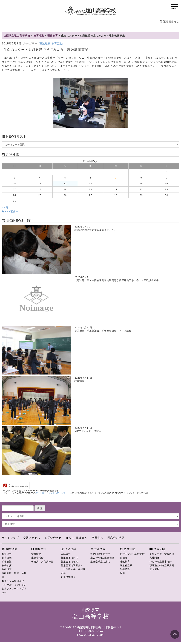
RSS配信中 (10, 212)
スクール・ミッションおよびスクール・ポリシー (14, 588)
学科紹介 (36, 554)
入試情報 (69, 549)
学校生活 (39, 549)
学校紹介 (10, 549)
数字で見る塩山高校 (13, 581)
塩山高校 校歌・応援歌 (14, 575)
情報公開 (157, 549)
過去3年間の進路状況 (102, 558)
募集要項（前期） (71, 558)
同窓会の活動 (116, 538)
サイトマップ (10, 538)
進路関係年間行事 (100, 554)
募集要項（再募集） (72, 565)
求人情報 (154, 569)
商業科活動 (126, 565)
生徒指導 (125, 569)
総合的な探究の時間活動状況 (132, 556)
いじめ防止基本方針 (161, 562)
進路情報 (98, 549)
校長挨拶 (7, 565)
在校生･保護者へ (77, 538)
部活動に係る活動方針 (162, 565)
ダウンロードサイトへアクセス (50, 493)
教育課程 (7, 554)
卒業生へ (97, 538)
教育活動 (57, 44)
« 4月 (5, 208)
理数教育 (45, 44)
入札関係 (154, 558)
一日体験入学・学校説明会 (73, 571)
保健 (122, 573)
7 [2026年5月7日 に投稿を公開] (116, 178)
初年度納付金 (68, 577)
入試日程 (66, 554)
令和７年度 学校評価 (162, 554)
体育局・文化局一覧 (42, 562)
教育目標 (7, 558)
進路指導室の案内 (100, 562)
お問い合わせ (53, 538)
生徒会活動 (38, 558)
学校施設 (7, 562)
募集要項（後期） (71, 562)
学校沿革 (7, 569)
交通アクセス (32, 538)
